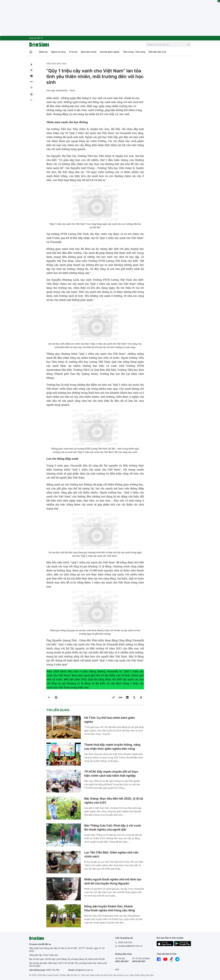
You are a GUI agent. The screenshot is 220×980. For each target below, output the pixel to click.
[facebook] (31, 64)
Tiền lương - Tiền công (134, 52)
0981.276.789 (53, 970)
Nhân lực (43, 52)
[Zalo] (31, 82)
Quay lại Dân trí (36, 38)
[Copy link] (31, 87)
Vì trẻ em (73, 52)
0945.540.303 (125, 942)
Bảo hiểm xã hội (89, 52)
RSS (117, 969)
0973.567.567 (122, 961)
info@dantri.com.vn (84, 970)
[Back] (31, 100)
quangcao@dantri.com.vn (130, 946)
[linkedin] (31, 76)
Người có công (58, 52)
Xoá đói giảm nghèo (110, 52)
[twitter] (31, 70)
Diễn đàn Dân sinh (157, 52)
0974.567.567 (139, 961)
